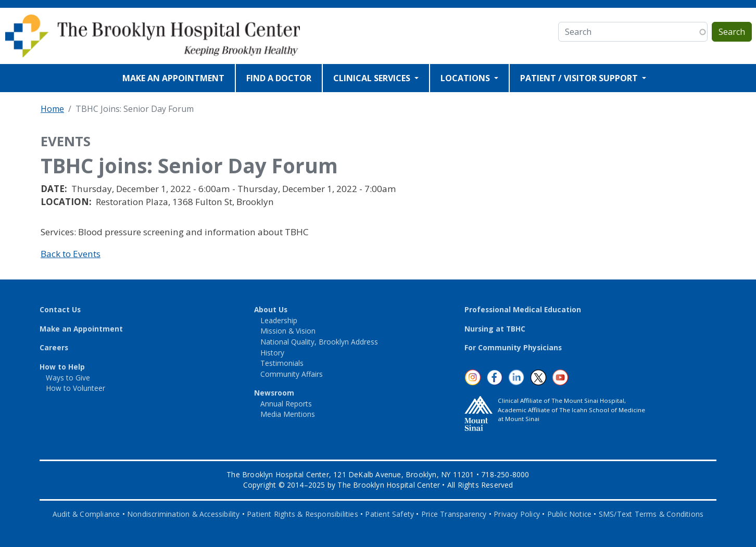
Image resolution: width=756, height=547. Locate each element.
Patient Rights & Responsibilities (303, 514)
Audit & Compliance (86, 514)
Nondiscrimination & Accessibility (184, 514)
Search (732, 32)
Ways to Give (68, 378)
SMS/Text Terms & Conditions (651, 514)
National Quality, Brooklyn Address (319, 342)
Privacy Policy (517, 514)
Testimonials (282, 363)
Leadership (279, 320)
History (272, 353)
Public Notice (570, 514)
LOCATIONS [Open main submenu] (466, 78)
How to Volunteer (75, 388)
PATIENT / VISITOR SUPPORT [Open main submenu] (580, 78)
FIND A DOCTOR (279, 78)
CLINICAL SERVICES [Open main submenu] (373, 78)
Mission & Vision (288, 331)
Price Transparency (454, 514)
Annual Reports (286, 404)
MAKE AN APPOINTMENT (173, 78)
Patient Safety (389, 514)
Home (52, 109)
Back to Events (71, 254)
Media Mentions (288, 414)
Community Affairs (292, 374)
